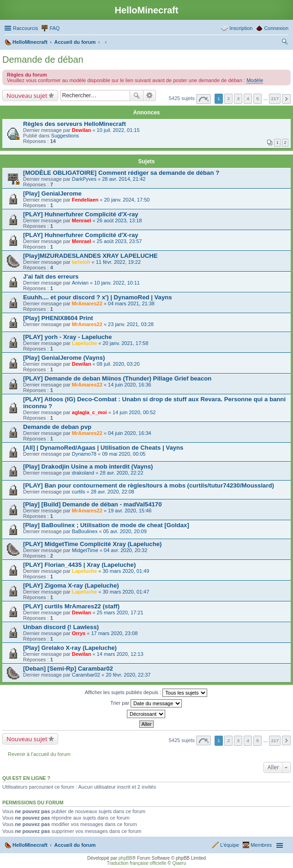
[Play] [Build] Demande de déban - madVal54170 (92, 504)
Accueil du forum (75, 845)
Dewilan (82, 130)
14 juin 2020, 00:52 (134, 412)
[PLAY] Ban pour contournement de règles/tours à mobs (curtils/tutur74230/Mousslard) (149, 485)
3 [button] (238, 98)
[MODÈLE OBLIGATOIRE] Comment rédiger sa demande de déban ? (121, 173)
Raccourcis (25, 28)
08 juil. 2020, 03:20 (118, 364)
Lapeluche (84, 343)
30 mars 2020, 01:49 (126, 571)
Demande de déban (43, 59)
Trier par (146, 703)
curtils (79, 492)
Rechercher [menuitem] (285, 43)
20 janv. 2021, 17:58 (125, 343)
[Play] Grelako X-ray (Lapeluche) (70, 648)
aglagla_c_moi (90, 412)
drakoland (83, 473)
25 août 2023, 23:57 (120, 241)
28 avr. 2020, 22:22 (121, 473)
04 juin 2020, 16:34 (130, 433)
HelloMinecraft (30, 845)
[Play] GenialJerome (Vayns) (64, 358)
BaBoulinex (85, 531)
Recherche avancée (150, 95)
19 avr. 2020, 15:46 (130, 511)
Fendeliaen (85, 200)
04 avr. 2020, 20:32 (126, 550)
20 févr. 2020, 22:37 (128, 675)
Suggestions (65, 136)
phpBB (126, 858)
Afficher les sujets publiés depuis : (146, 693)
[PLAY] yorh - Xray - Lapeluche (67, 337)
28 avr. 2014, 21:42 (124, 179)
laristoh (81, 262)
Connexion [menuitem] (276, 28)
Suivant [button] (286, 99)
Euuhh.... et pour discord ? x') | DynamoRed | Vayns (98, 297)
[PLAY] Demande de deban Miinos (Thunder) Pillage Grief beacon (117, 378)
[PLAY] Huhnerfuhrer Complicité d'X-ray (81, 214)
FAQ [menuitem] (54, 28)
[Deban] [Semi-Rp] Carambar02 (68, 669)
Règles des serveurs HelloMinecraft (75, 124)
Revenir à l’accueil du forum (39, 754)
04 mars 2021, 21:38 (131, 303)
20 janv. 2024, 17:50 (127, 200)
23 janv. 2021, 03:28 (131, 324)
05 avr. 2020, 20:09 (125, 531)
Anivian (80, 283)
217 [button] (275, 98)
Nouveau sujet (27, 95)
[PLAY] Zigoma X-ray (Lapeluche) (71, 586)
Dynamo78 (84, 454)
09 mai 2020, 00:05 (124, 454)
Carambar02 (86, 675)
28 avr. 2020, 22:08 (113, 492)
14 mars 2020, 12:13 (120, 654)
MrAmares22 (87, 303)
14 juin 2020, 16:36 (130, 385)
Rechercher (137, 95)
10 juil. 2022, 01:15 (118, 130)
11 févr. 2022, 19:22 (118, 262)
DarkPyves (84, 179)
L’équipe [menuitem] (230, 845)
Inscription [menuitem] (241, 28)
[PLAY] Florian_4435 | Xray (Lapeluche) (79, 565)
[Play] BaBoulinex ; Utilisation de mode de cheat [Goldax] (106, 525)
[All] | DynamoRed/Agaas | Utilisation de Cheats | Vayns (103, 448)
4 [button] (248, 98)
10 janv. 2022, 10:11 (117, 283)
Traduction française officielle (137, 863)
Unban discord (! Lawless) (61, 627)
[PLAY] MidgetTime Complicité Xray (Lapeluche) (92, 544)
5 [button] (258, 98)
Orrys (79, 633)
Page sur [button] (203, 99)
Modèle (255, 80)
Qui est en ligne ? (26, 778)
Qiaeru (179, 863)
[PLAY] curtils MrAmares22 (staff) (71, 606)
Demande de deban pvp (57, 427)
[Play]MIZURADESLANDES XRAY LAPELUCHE (90, 256)
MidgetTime (85, 550)
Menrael (82, 220)
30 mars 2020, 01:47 (126, 592)
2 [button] (228, 98)
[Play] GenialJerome (52, 193)
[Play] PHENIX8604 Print (58, 318)
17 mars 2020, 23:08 (114, 633)
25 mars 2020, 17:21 (120, 612)
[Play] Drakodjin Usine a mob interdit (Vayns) (88, 467)
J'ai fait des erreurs (51, 276)
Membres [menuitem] (261, 845)
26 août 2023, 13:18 (120, 220)
